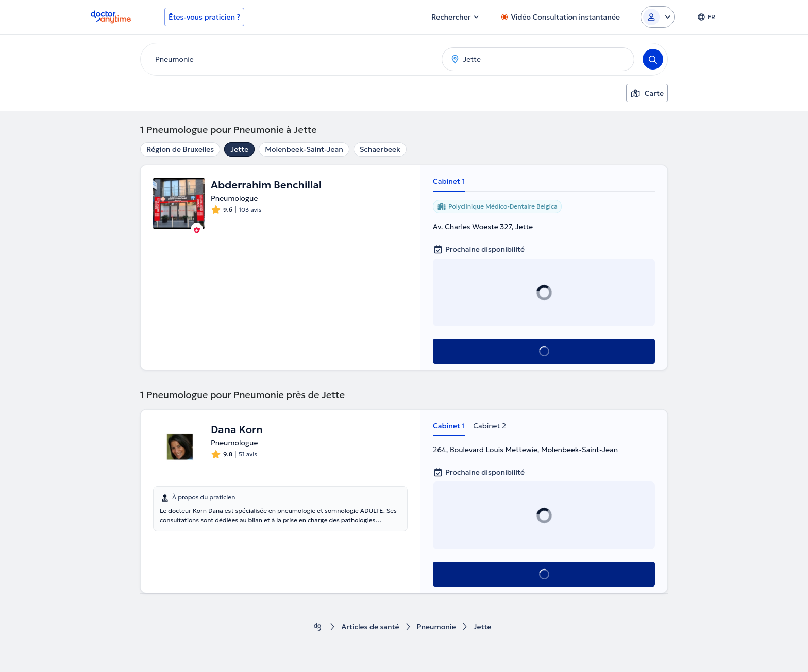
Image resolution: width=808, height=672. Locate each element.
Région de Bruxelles (180, 149)
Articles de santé (370, 627)
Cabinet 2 (490, 426)
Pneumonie (436, 627)
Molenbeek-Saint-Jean (304, 149)
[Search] (653, 59)
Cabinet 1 (449, 181)
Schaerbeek (380, 149)
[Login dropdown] (658, 17)
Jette (239, 149)
